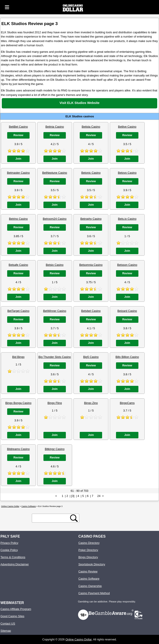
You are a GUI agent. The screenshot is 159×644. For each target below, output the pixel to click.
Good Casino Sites (12, 616)
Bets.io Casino (127, 219)
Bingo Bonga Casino (18, 403)
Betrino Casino (18, 219)
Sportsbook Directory (92, 564)
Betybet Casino (91, 311)
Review (18, 135)
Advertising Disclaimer (15, 564)
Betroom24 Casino (55, 219)
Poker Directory (88, 550)
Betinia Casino (55, 127)
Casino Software (89, 579)
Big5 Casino (91, 357)
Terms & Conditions (13, 557)
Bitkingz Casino (55, 449)
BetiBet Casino (18, 127)
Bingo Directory (88, 557)
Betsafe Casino (18, 265)
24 (99, 496)
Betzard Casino (127, 311)
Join (18, 159)
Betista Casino (91, 127)
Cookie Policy (9, 550)
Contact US (8, 624)
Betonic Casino (91, 173)
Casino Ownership (90, 586)
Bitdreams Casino (18, 449)
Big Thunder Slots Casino (55, 357)
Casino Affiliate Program (16, 609)
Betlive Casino (127, 127)
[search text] (52, 518)
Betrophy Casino (91, 219)
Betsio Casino (55, 265)
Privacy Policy (9, 543)
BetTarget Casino (18, 311)
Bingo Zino (91, 403)
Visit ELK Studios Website (80, 103)
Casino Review (88, 571)
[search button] (74, 518)
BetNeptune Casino (55, 173)
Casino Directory (89, 543)
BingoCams (127, 403)
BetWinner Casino (55, 311)
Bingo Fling (55, 403)
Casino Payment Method (94, 593)
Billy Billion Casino (127, 357)
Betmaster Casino (18, 173)
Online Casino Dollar (78, 639)
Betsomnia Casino (91, 265)
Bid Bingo (18, 357)
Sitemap (6, 631)
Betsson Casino (127, 265)
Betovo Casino (127, 173)
